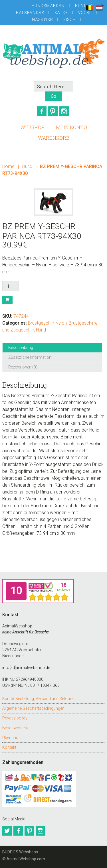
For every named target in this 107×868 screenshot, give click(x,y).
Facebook (42, 111)
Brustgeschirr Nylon (47, 323)
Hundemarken (48, 6)
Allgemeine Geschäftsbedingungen (33, 708)
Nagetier (42, 19)
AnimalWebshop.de (54, 53)
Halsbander (30, 12)
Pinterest (53, 111)
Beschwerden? (15, 728)
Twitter (7, 831)
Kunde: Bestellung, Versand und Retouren (39, 699)
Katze (61, 12)
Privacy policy (15, 718)
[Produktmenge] (11, 286)
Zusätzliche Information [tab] (30, 357)
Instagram (64, 111)
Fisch (69, 19)
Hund (81, 6)
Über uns (10, 738)
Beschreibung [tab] (21, 348)
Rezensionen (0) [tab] (23, 367)
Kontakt (9, 747)
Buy (7, 300)
